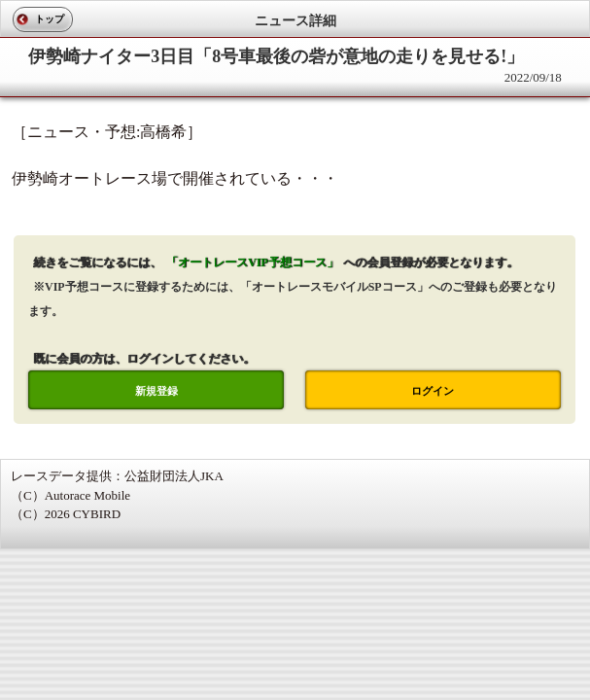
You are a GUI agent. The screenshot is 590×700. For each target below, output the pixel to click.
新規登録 (156, 391)
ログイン (433, 391)
